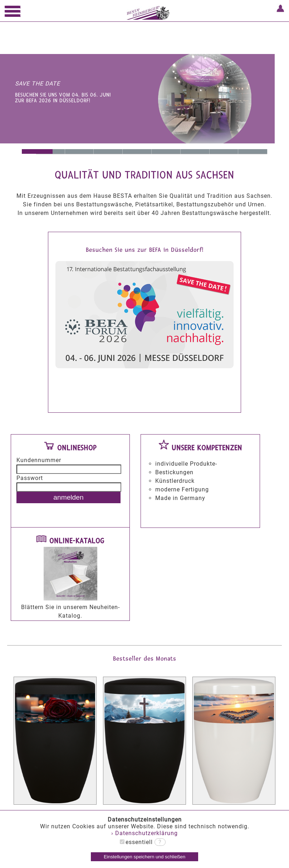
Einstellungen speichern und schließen (144, 857)
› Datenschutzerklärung (144, 833)
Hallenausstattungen (195, 151)
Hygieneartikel (253, 151)
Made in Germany (137, 151)
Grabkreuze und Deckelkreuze (224, 151)
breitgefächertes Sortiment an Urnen (166, 151)
